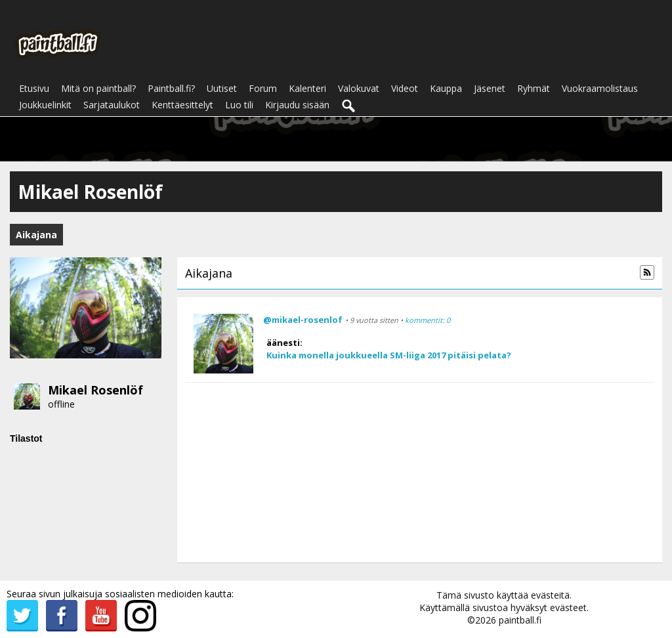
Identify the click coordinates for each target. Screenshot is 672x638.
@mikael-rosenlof (303, 320)
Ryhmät (534, 88)
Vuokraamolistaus (600, 88)
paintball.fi (520, 620)
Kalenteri (307, 88)
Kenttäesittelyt (182, 105)
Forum (263, 88)
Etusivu (34, 88)
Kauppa (446, 88)
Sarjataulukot (112, 105)
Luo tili (239, 105)
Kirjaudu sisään (297, 105)
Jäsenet (490, 88)
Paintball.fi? (171, 88)
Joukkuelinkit (45, 105)
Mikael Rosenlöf (95, 390)
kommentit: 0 (428, 320)
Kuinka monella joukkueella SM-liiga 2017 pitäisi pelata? (389, 355)
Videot (405, 88)
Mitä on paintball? (98, 88)
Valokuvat (359, 88)
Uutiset (222, 88)
